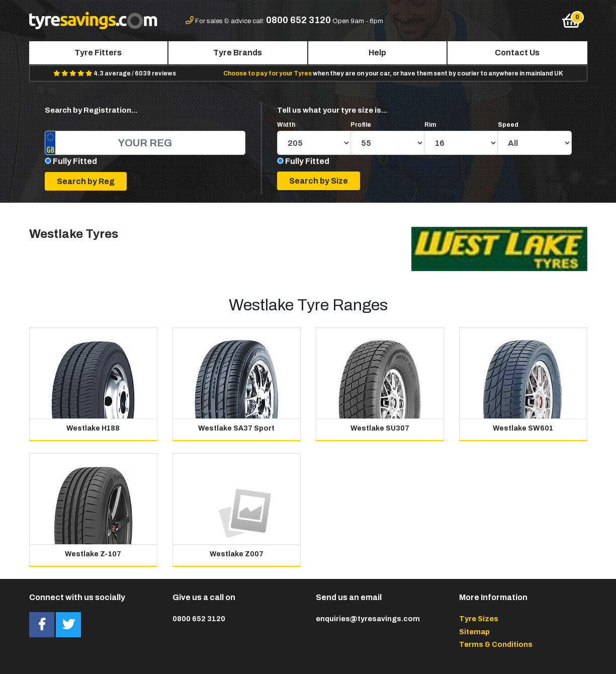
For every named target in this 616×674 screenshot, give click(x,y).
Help (377, 53)
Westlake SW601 (523, 428)
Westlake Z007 (237, 554)
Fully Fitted (75, 161)
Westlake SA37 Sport (236, 428)
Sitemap (474, 632)
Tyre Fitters (98, 53)
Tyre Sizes (479, 619)
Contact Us (517, 53)
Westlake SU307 (380, 428)
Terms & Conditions (496, 644)
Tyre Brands (238, 53)
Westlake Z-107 (93, 554)
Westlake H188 (93, 428)
